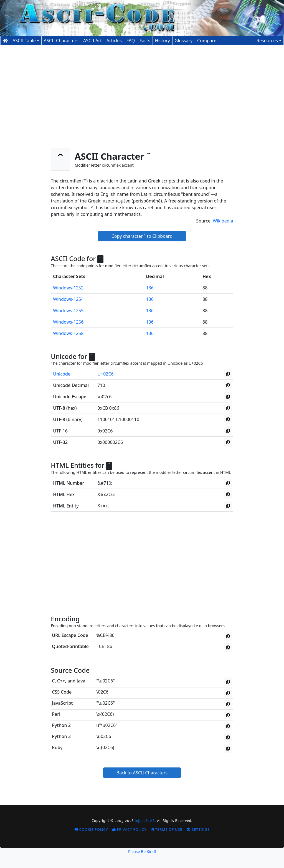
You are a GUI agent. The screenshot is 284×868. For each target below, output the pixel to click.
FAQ (131, 41)
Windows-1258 (68, 333)
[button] (269, 41)
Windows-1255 (68, 311)
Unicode (62, 374)
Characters (61, 41)
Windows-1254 (68, 299)
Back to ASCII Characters (142, 773)
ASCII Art (92, 41)
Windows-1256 (68, 322)
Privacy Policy (129, 830)
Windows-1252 (68, 288)
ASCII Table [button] (24, 41)
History (163, 41)
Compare (207, 41)
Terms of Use (167, 830)
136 (150, 288)
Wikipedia (223, 221)
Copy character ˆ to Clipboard (142, 236)
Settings (198, 830)
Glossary (184, 41)
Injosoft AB (145, 821)
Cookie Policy (91, 830)
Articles (114, 41)
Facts (145, 41)
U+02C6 (105, 374)
